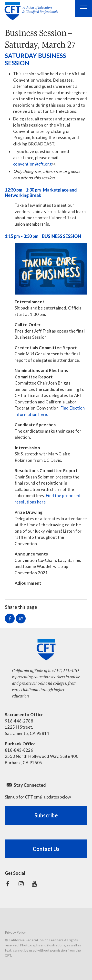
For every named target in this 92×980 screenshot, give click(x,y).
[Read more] (51, 269)
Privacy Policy (15, 932)
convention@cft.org (32, 164)
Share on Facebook (10, 619)
